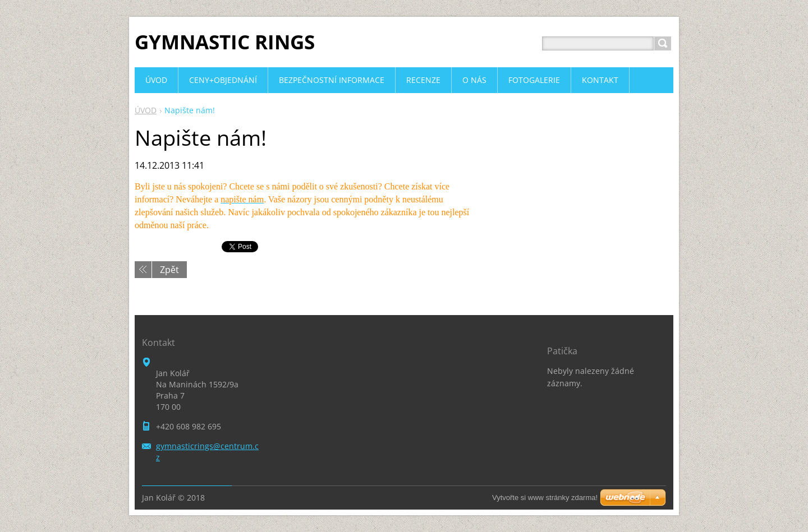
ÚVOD (146, 110)
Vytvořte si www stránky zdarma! (545, 498)
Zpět (169, 270)
